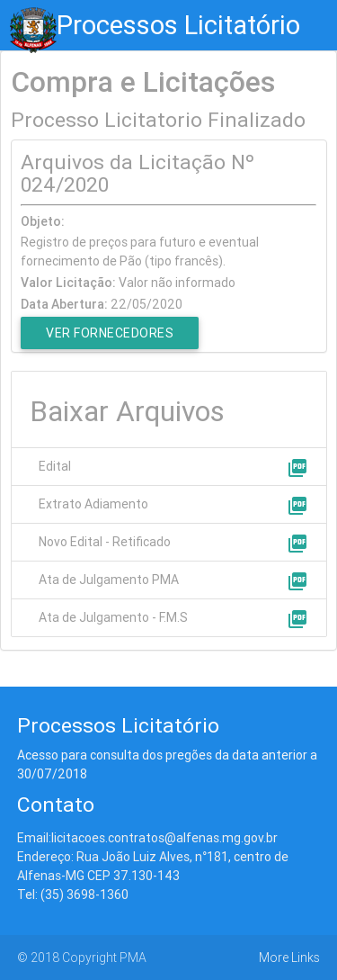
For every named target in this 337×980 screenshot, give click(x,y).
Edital (55, 466)
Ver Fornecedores (110, 333)
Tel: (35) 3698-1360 (73, 895)
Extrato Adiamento (93, 504)
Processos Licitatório (178, 25)
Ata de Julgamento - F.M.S (113, 617)
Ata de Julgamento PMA (109, 580)
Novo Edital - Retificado (105, 542)
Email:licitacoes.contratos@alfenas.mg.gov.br (147, 838)
